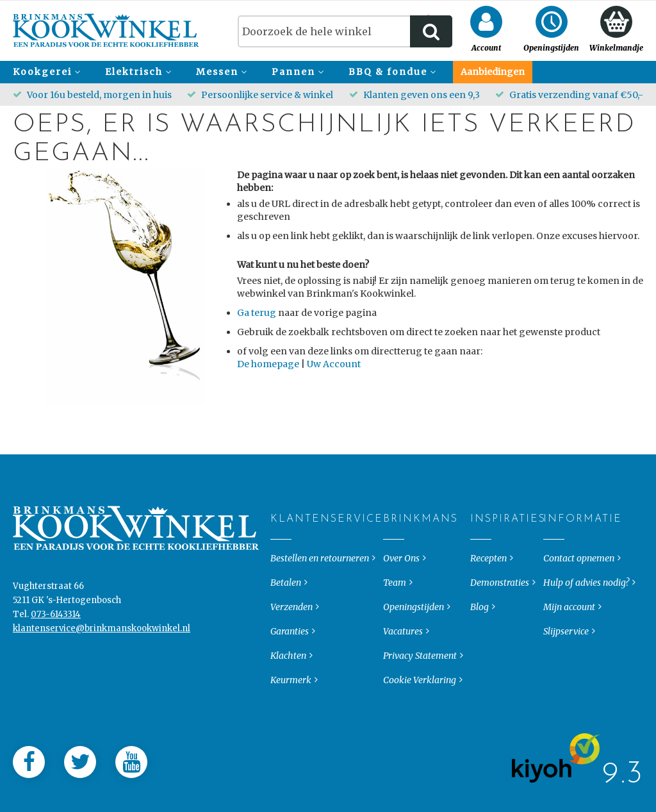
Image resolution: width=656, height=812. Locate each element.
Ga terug (257, 313)
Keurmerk (291, 721)
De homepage (268, 364)
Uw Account (334, 364)
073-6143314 (56, 655)
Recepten (488, 599)
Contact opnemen (579, 599)
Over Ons (401, 599)
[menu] (328, 72)
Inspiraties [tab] (481, 560)
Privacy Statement (420, 697)
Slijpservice (566, 672)
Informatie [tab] (554, 560)
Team (395, 624)
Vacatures (403, 672)
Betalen (286, 624)
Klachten (288, 697)
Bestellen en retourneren (320, 599)
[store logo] (106, 30)
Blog (480, 648)
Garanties (290, 672)
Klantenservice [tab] (281, 560)
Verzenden (291, 648)
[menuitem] (45, 72)
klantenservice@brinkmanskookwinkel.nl (102, 669)
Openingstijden (414, 648)
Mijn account (569, 648)
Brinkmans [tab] (394, 560)
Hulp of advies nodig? (586, 624)
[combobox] (345, 31)
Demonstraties (500, 624)
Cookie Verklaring (420, 721)
